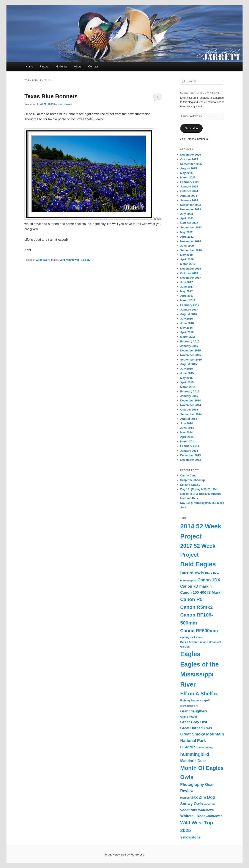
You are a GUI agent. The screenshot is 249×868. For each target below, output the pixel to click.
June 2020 (187, 246)
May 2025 (186, 173)
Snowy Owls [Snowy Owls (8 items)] (191, 804)
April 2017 (187, 296)
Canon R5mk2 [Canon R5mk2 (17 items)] (196, 607)
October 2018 (189, 273)
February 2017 (190, 305)
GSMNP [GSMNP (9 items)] (188, 747)
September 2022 (191, 227)
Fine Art (45, 66)
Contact (93, 66)
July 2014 (187, 423)
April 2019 (187, 259)
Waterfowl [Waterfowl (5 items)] (206, 810)
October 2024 (189, 191)
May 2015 (186, 378)
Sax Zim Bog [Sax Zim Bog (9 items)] (203, 797)
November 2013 (191, 460)
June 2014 (187, 428)
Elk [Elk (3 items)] (216, 695)
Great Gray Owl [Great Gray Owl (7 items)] (194, 722)
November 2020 (191, 241)
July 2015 (187, 369)
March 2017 (188, 300)
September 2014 (191, 414)
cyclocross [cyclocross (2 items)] (196, 637)
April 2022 (187, 237)
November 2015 (191, 355)
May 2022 (186, 232)
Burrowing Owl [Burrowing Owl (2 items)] (188, 581)
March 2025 (188, 177)
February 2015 (190, 391)
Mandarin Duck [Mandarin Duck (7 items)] (193, 761)
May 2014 (186, 432)
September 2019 (191, 250)
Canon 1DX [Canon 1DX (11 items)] (209, 580)
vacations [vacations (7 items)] (189, 810)
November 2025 (191, 155)
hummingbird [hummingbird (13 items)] (195, 754)
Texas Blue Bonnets (51, 96)
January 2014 (189, 451)
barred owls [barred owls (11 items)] (192, 573)
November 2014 (191, 405)
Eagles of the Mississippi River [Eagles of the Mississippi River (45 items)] (199, 674)
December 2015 (190, 350)
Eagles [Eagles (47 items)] (190, 654)
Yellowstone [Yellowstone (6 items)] (190, 837)
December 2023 (190, 205)
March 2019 (188, 264)
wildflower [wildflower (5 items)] (214, 816)
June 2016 (187, 323)
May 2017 (186, 291)
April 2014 (187, 437)
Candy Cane (188, 475)
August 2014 (188, 419)
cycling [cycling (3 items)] (185, 637)
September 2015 (191, 360)
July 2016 (187, 319)
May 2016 (186, 328)
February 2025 (190, 182)
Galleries (62, 66)
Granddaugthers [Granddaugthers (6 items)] (194, 711)
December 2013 (190, 455)
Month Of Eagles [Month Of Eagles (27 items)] (202, 768)
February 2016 (190, 341)
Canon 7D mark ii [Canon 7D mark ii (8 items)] (196, 586)
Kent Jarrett (65, 104)
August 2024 (188, 196)
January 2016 (189, 346)
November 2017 (191, 278)
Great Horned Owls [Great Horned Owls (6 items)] (196, 728)
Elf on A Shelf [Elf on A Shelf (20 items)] (196, 694)
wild (62, 260)
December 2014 (190, 400)
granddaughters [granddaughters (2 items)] (189, 706)
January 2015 (189, 396)
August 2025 (188, 168)
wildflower (42, 260)
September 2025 (191, 164)
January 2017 (189, 310)
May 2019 (186, 255)
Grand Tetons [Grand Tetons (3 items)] (189, 717)
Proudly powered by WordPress (124, 855)
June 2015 (187, 373)
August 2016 (188, 314)
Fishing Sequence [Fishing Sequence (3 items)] (192, 701)
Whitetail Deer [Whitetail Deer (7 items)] (192, 816)
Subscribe (191, 128)
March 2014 (188, 441)
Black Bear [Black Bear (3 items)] (212, 573)
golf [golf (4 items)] (207, 700)
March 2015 (188, 387)
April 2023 (187, 218)
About (78, 66)
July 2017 (187, 282)
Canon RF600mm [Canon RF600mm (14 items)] (199, 631)
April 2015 (187, 382)
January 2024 (189, 200)
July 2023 (187, 214)
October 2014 (189, 410)
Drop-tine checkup (192, 480)
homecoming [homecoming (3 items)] (204, 748)
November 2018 (191, 269)
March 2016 (188, 337)
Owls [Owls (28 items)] (187, 777)
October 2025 (189, 159)
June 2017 (187, 287)
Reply (86, 260)
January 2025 (189, 187)
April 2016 (187, 332)
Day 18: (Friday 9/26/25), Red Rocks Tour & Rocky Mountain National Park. (200, 494)
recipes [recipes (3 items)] (185, 798)
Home (29, 66)
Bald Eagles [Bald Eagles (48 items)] (198, 564)
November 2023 (191, 209)
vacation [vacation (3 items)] (209, 804)
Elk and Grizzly (190, 485)
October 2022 (189, 223)
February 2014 (190, 446)
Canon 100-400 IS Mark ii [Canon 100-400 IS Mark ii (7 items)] (202, 592)
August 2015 (188, 364)
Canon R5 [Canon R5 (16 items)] (191, 599)
